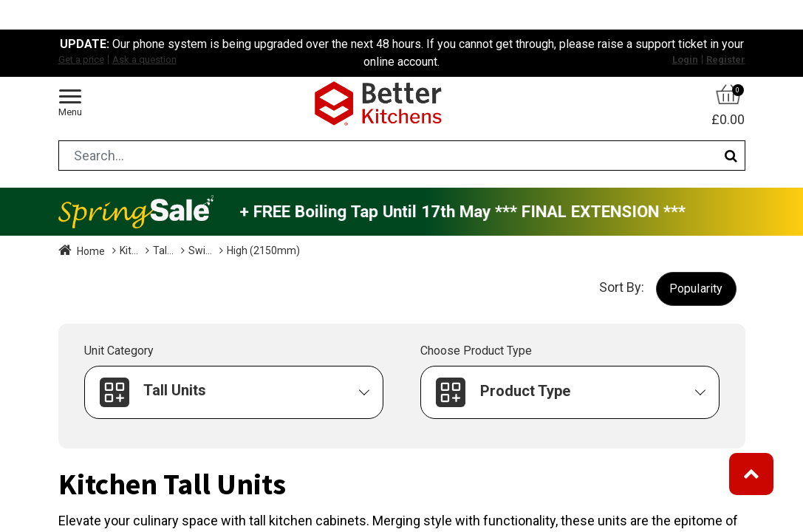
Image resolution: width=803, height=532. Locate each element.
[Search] (731, 156)
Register (726, 59)
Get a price (81, 59)
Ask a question (144, 59)
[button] (696, 289)
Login (685, 59)
